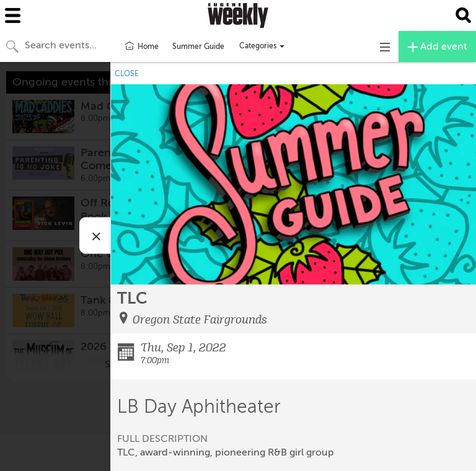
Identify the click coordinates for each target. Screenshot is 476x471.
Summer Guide (198, 46)
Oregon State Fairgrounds (200, 319)
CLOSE (127, 74)
